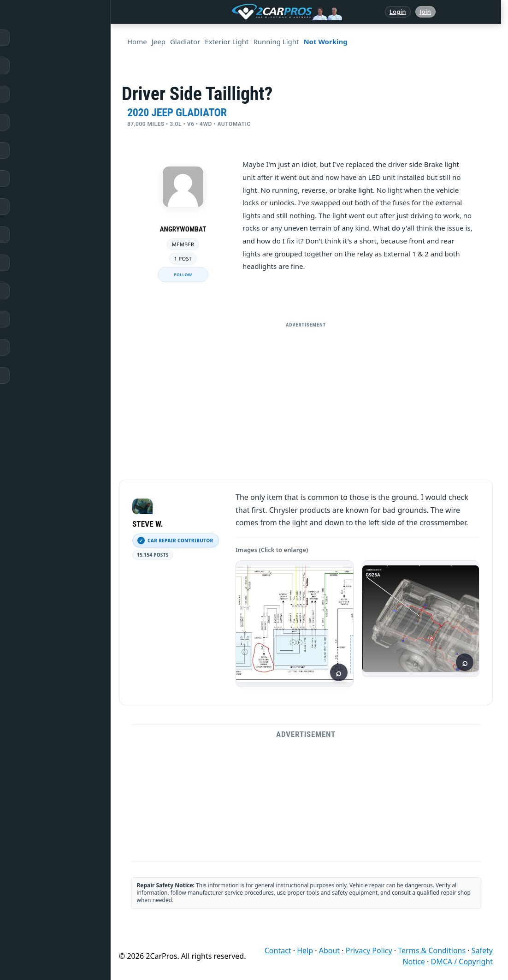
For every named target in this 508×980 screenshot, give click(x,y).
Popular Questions (45, 150)
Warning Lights (40, 178)
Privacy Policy (369, 950)
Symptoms (33, 291)
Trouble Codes (38, 207)
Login (398, 12)
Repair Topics (37, 94)
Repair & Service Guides (52, 122)
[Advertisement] (306, 397)
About (329, 950)
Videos (28, 319)
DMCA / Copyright (462, 962)
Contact (278, 950)
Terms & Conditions (432, 950)
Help (305, 950)
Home (27, 38)
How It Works (38, 235)
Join (425, 12)
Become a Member (45, 375)
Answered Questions (48, 66)
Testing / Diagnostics (48, 263)
